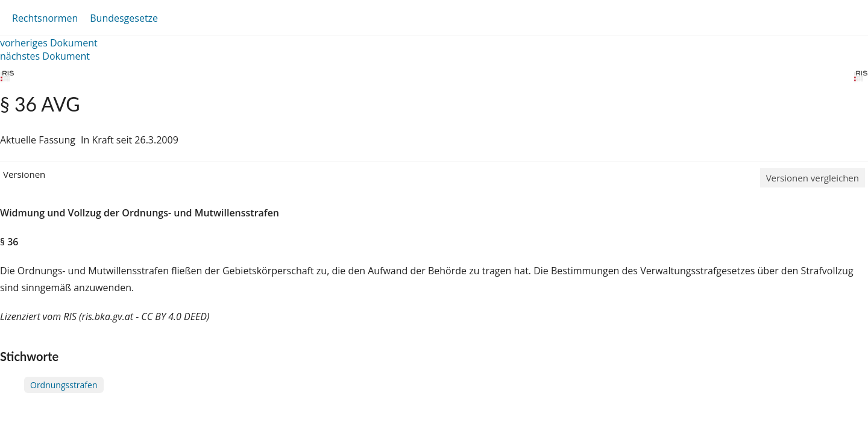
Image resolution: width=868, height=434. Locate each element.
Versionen (24, 174)
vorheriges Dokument (49, 43)
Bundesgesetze (124, 18)
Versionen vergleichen (813, 178)
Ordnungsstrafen (64, 385)
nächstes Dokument (45, 56)
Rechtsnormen (45, 18)
